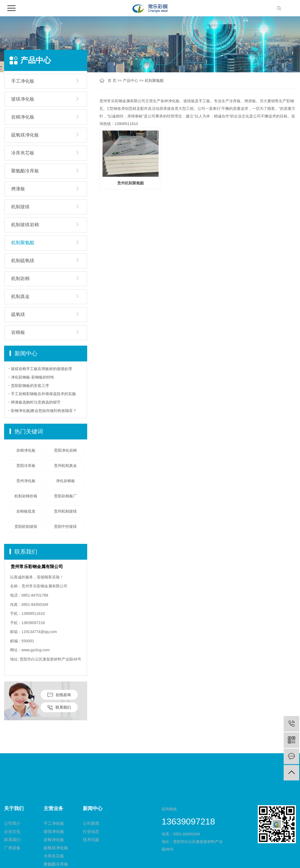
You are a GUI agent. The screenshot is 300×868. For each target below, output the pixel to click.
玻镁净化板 (23, 99)
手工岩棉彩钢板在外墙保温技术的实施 (43, 394)
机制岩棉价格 (26, 496)
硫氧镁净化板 (25, 135)
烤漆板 (18, 189)
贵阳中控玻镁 (65, 526)
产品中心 (131, 80)
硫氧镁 (18, 314)
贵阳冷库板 (26, 466)
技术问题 (91, 840)
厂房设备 (12, 848)
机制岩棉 (20, 279)
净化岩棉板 (65, 481)
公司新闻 (91, 823)
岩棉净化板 (23, 117)
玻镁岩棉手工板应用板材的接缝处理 (41, 369)
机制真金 (20, 297)
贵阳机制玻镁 (26, 526)
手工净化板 (23, 81)
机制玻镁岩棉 (25, 225)
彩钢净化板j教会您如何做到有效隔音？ (44, 411)
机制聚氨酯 (23, 243)
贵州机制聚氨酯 (130, 182)
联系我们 (59, 708)
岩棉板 (18, 332)
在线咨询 (59, 695)
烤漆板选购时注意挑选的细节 (36, 402)
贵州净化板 (26, 481)
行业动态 (91, 831)
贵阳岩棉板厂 (65, 496)
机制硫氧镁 (23, 261)
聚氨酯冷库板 (25, 171)
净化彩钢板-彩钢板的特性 (33, 377)
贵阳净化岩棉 (65, 450)
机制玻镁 (20, 207)
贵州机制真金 (65, 466)
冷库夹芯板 (23, 153)
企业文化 (12, 831)
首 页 (112, 80)
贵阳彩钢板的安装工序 (30, 386)
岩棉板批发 (26, 511)
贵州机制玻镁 (65, 511)
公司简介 (12, 823)
